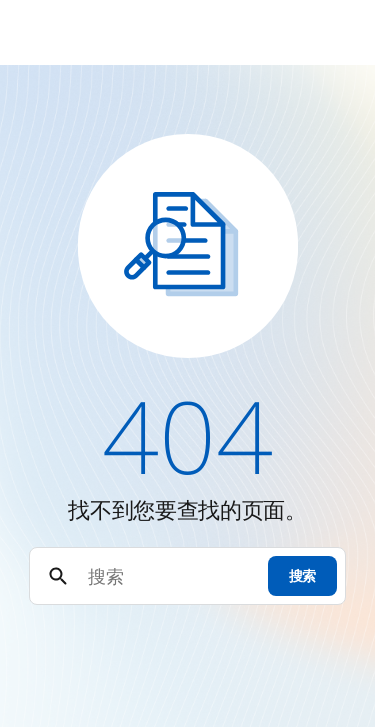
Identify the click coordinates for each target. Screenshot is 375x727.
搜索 (302, 575)
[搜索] (169, 576)
